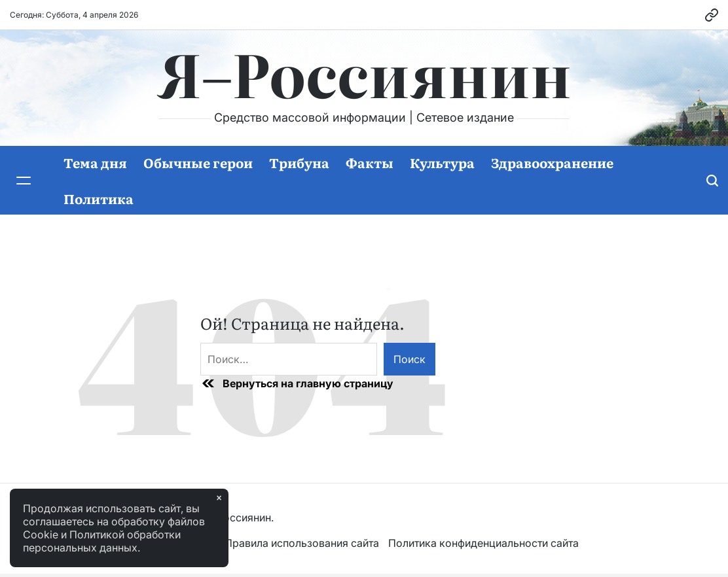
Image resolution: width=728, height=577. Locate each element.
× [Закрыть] (219, 498)
